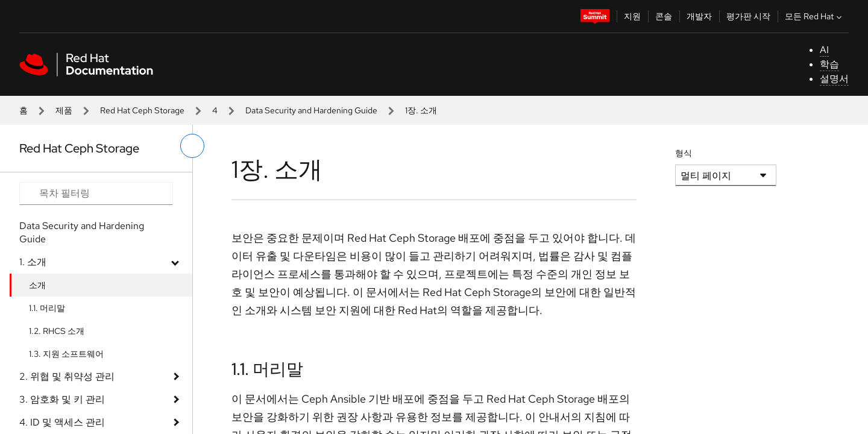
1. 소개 (33, 262)
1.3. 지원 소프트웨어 (66, 354)
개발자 (699, 16)
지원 (632, 16)
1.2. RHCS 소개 (57, 331)
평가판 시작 (748, 16)
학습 (829, 64)
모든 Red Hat (815, 16)
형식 (684, 153)
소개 (37, 285)
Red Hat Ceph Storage (142, 110)
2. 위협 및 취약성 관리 (67, 376)
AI (824, 50)
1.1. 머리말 (47, 308)
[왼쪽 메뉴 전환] (192, 146)
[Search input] (96, 193)
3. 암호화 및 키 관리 (62, 399)
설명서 (834, 79)
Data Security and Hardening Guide (311, 110)
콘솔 (664, 16)
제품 (64, 110)
